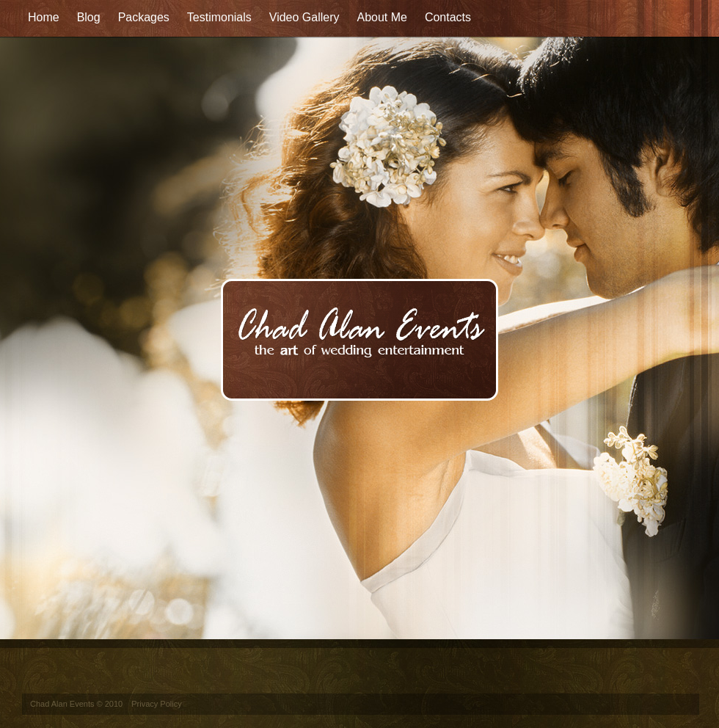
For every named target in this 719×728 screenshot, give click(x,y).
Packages (144, 17)
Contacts (448, 17)
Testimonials (219, 17)
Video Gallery (304, 17)
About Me (382, 17)
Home (44, 17)
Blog (89, 17)
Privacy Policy (156, 704)
